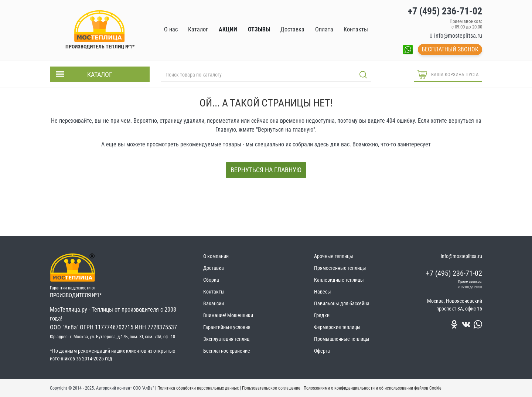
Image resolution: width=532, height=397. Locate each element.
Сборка (211, 280)
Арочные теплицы (334, 256)
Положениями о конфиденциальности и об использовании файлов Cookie (373, 388)
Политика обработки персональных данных (198, 388)
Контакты (214, 292)
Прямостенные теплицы (340, 268)
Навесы (323, 292)
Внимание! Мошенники (228, 315)
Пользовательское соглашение (271, 388)
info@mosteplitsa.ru (458, 36)
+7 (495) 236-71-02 (454, 273)
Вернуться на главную (266, 170)
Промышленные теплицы (342, 339)
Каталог (100, 74)
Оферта (322, 351)
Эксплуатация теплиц (226, 339)
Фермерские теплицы (337, 327)
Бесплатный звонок (450, 49)
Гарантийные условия (227, 327)
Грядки (322, 315)
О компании (216, 256)
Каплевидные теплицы (339, 280)
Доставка (214, 268)
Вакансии (214, 303)
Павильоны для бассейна (342, 303)
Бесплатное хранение (227, 351)
